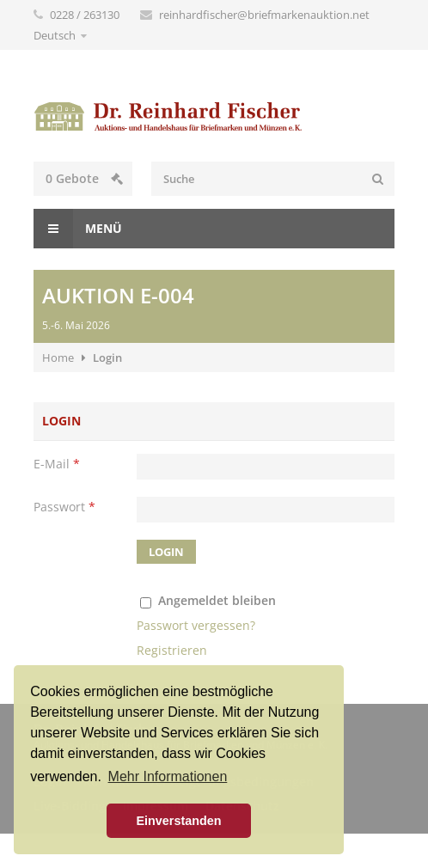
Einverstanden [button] (178, 821)
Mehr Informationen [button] (168, 776)
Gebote (84, 178)
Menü (78, 229)
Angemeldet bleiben (217, 600)
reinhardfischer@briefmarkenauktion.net (264, 15)
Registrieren (172, 650)
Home (58, 358)
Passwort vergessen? (196, 625)
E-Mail (57, 464)
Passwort (64, 507)
